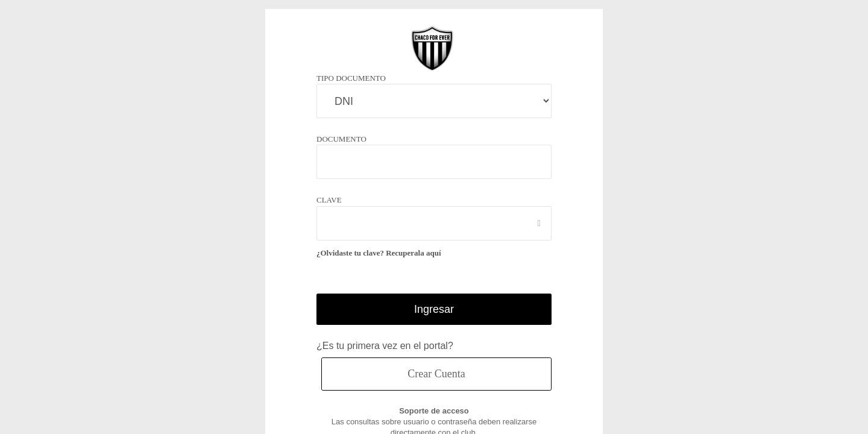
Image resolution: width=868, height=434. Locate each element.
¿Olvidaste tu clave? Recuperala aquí (383, 253)
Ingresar (434, 309)
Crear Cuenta (436, 373)
